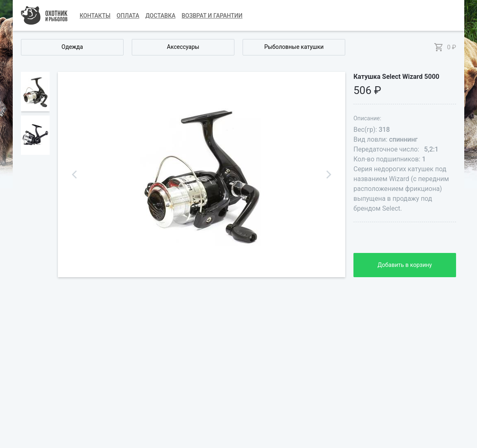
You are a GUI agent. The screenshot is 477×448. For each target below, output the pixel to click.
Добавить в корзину (405, 265)
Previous (74, 175)
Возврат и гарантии (212, 16)
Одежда (72, 47)
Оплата (128, 16)
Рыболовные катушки (294, 47)
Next (329, 175)
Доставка (160, 16)
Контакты (95, 16)
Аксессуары (183, 47)
